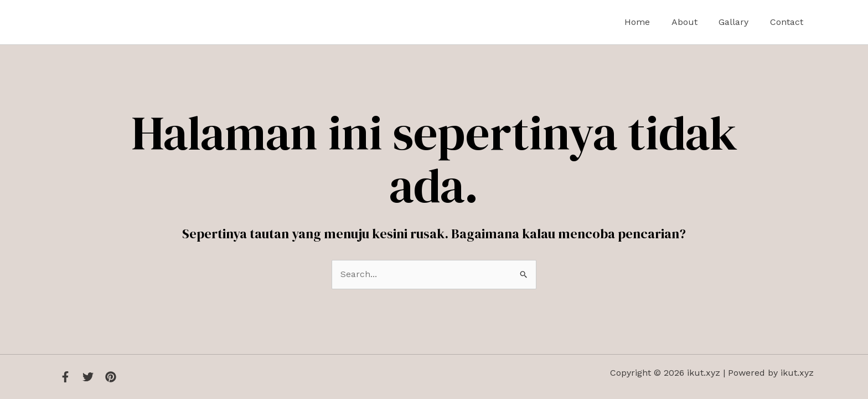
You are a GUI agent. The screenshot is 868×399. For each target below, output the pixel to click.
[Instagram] (111, 377)
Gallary (739, 22)
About (693, 22)
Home (650, 22)
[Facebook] (65, 377)
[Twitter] (88, 377)
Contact (788, 22)
